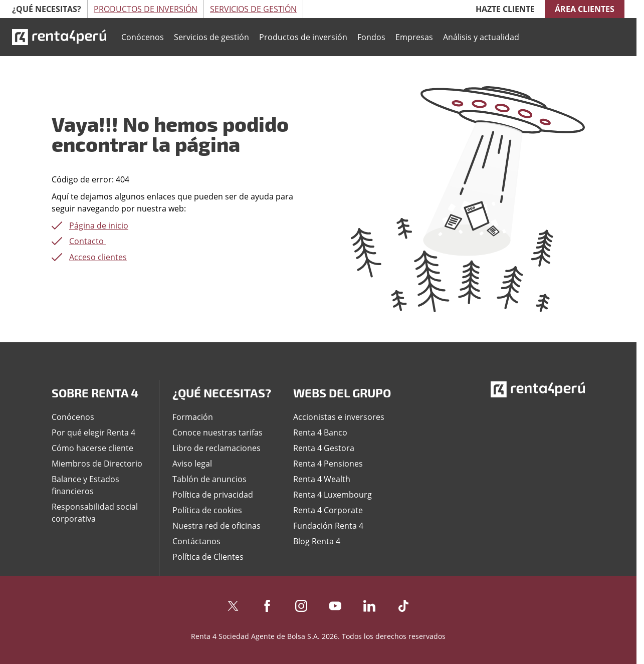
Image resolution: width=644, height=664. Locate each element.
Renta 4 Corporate (328, 510)
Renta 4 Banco (320, 432)
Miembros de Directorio (97, 464)
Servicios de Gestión (253, 9)
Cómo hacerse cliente (92, 448)
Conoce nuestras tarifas (218, 432)
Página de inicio (99, 226)
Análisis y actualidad (481, 37)
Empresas (414, 37)
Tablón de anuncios (209, 479)
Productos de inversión (303, 37)
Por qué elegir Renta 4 (93, 432)
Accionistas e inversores (339, 417)
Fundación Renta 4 (328, 526)
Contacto (87, 241)
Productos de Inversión (146, 9)
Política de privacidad (213, 495)
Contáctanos (196, 541)
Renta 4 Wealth (322, 479)
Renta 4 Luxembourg (333, 495)
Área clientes (585, 9)
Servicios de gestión (211, 37)
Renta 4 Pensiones (328, 464)
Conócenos (143, 37)
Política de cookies (207, 510)
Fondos (371, 37)
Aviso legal (192, 464)
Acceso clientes (98, 257)
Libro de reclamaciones (217, 448)
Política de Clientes (208, 557)
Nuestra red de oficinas (217, 526)
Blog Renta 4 (317, 541)
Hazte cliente (505, 9)
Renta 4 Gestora (324, 448)
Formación (193, 417)
